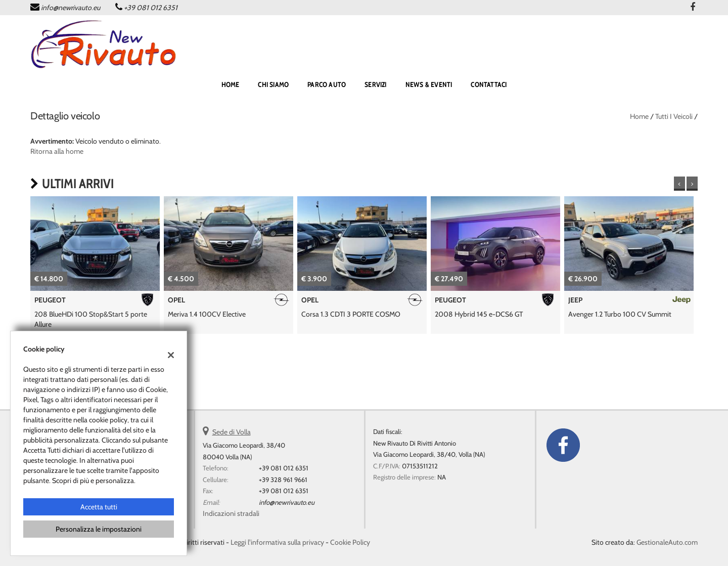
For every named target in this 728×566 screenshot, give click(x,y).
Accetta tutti (99, 507)
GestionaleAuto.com (667, 542)
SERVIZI (375, 84)
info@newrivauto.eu (71, 8)
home (231, 84)
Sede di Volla (232, 432)
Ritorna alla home (57, 151)
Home (639, 116)
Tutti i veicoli (674, 116)
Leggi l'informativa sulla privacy (277, 542)
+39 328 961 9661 (283, 480)
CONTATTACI (489, 84)
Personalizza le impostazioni (99, 529)
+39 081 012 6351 (151, 8)
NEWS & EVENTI (429, 84)
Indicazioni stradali (231, 513)
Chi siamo (273, 84)
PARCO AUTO (327, 84)
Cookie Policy (350, 542)
